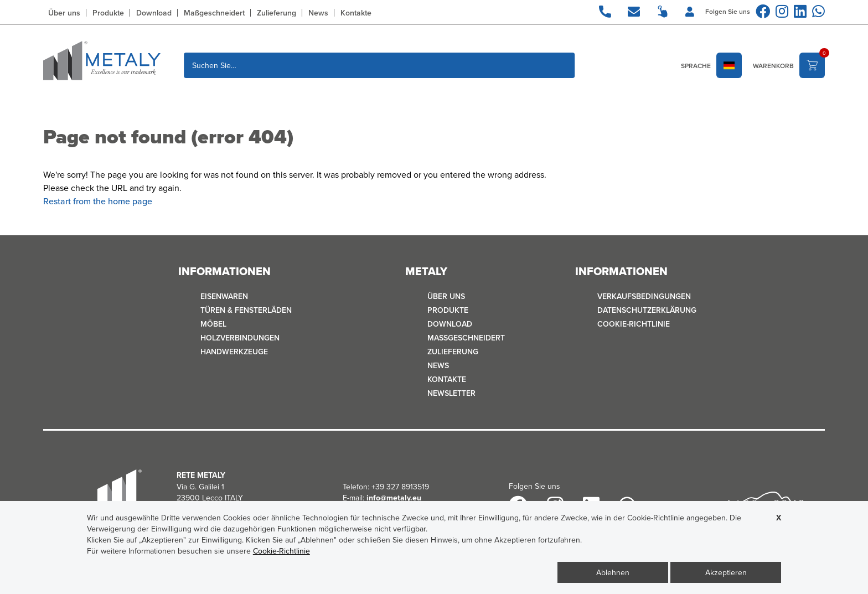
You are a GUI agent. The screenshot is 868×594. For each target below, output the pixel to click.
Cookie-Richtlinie (634, 324)
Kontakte (356, 13)
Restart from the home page (98, 201)
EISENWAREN (224, 296)
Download (154, 13)
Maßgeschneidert (214, 13)
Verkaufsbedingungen (644, 296)
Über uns (64, 13)
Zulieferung (277, 13)
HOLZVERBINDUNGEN (240, 338)
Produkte (108, 13)
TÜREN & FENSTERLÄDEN (246, 310)
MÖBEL (213, 324)
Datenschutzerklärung (647, 310)
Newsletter (451, 393)
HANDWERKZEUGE (234, 352)
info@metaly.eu (394, 498)
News (318, 13)
